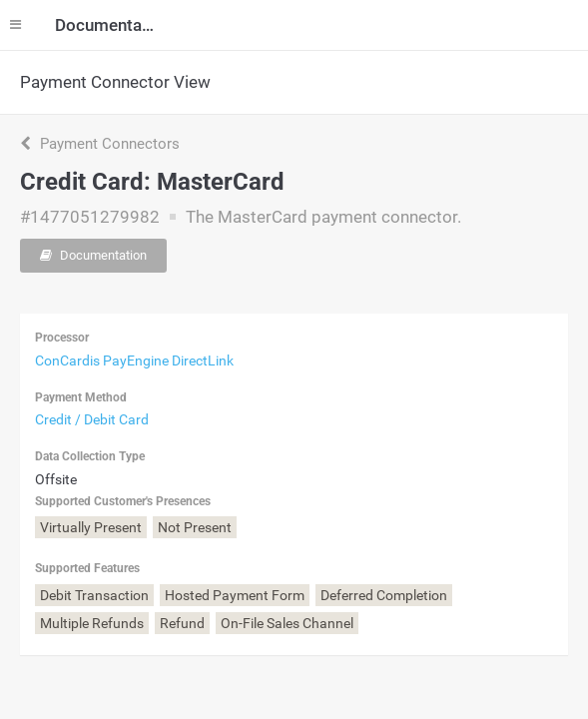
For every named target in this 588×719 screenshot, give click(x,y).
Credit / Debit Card (92, 419)
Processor (62, 338)
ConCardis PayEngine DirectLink (134, 360)
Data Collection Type (90, 456)
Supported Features (87, 568)
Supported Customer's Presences (123, 501)
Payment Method (81, 397)
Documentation (93, 255)
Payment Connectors (100, 144)
